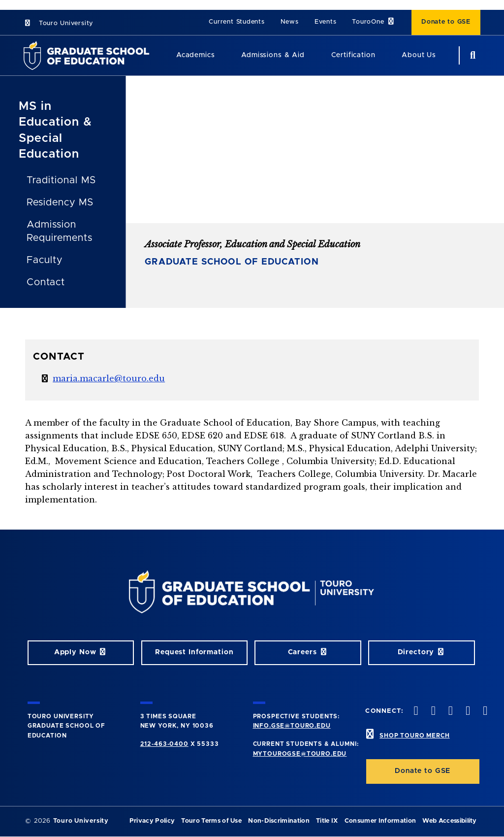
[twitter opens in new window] (432, 712)
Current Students (236, 22)
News (290, 22)
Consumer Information (380, 821)
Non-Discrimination (279, 821)
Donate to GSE (446, 22)
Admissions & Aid (273, 55)
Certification (353, 55)
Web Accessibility (449, 821)
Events (326, 22)
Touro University (58, 23)
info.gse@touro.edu (292, 726)
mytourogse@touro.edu (300, 754)
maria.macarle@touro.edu (109, 378)
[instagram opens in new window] (449, 712)
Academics (196, 55)
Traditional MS (61, 180)
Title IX (327, 821)
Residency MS (60, 202)
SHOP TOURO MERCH (414, 736)
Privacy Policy (152, 821)
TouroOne (374, 21)
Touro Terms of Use (211, 821)
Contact (46, 282)
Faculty (45, 260)
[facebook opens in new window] (415, 712)
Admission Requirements (60, 231)
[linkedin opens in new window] (484, 712)
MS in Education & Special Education (55, 130)
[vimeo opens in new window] (467, 712)
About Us (419, 55)
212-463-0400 (164, 744)
